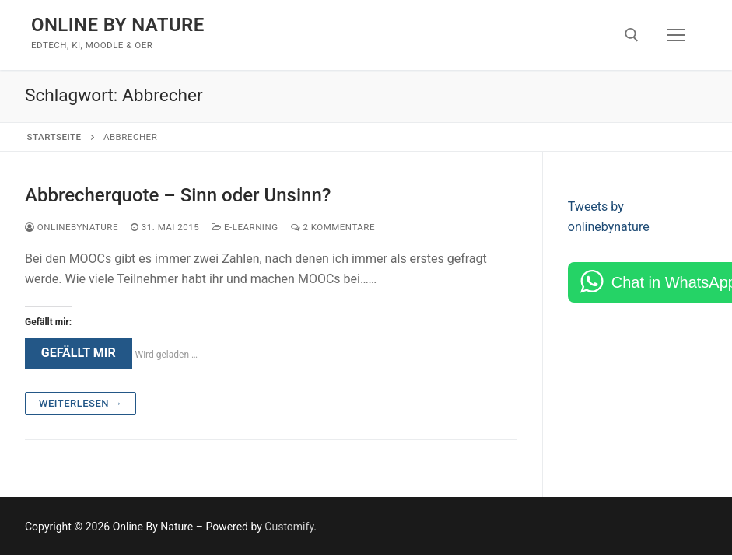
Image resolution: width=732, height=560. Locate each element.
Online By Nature (118, 25)
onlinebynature (72, 227)
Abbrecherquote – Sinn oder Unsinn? (178, 195)
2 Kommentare (333, 227)
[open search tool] (632, 35)
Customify (289, 527)
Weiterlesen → (81, 403)
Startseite (54, 137)
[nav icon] (676, 35)
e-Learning (245, 227)
